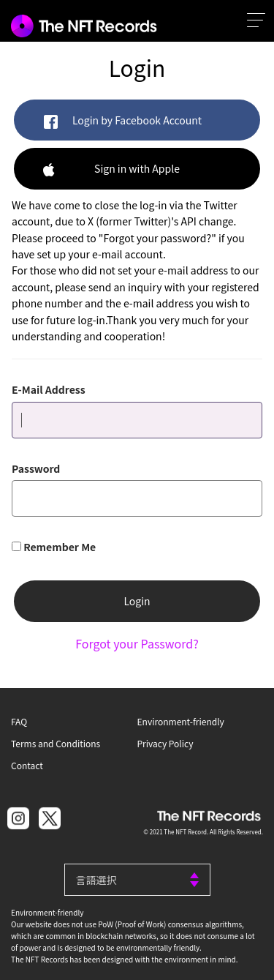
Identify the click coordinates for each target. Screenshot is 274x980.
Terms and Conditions (56, 743)
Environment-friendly (181, 721)
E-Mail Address (49, 389)
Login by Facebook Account (122, 121)
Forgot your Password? (137, 643)
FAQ (19, 721)
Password (36, 468)
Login (137, 601)
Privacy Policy (165, 743)
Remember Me (60, 547)
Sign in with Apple (111, 169)
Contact (27, 765)
